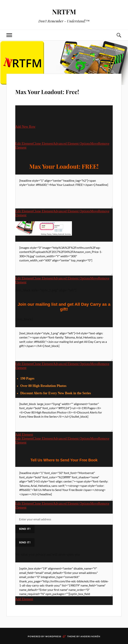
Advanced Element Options (72, 144)
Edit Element (24, 144)
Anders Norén (90, 637)
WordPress (53, 637)
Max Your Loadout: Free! (62, 91)
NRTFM (64, 11)
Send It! (25, 543)
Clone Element (43, 144)
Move (94, 144)
